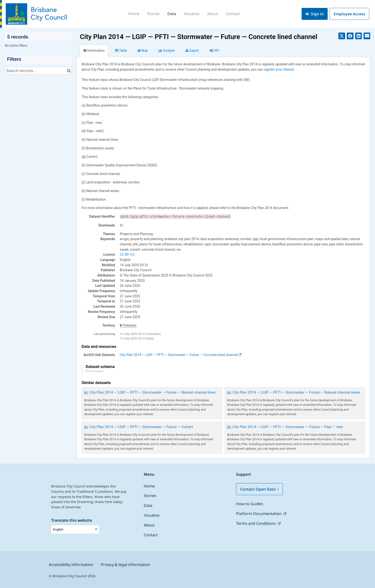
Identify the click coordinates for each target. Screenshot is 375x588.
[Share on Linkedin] (358, 36)
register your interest (279, 69)
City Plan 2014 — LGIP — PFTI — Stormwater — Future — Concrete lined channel (181, 355)
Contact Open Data (259, 489)
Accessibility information (71, 565)
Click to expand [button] (94, 371)
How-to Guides (250, 504)
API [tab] (214, 51)
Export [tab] (192, 51)
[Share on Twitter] (342, 36)
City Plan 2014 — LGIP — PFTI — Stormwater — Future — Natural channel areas (296, 392)
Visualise (192, 14)
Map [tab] (143, 51)
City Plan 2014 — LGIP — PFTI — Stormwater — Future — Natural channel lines (153, 392)
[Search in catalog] (69, 71)
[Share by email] (367, 36)
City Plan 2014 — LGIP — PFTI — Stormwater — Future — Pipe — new (288, 427)
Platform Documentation (259, 514)
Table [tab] (121, 51)
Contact (233, 14)
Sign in (315, 14)
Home (134, 14)
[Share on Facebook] (350, 36)
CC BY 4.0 (127, 254)
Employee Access (349, 14)
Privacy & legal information (125, 565)
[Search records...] (38, 71)
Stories (153, 14)
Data (172, 14)
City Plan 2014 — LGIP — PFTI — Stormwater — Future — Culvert (141, 427)
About (213, 14)
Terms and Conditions (256, 523)
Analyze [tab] (166, 51)
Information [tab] (94, 51)
